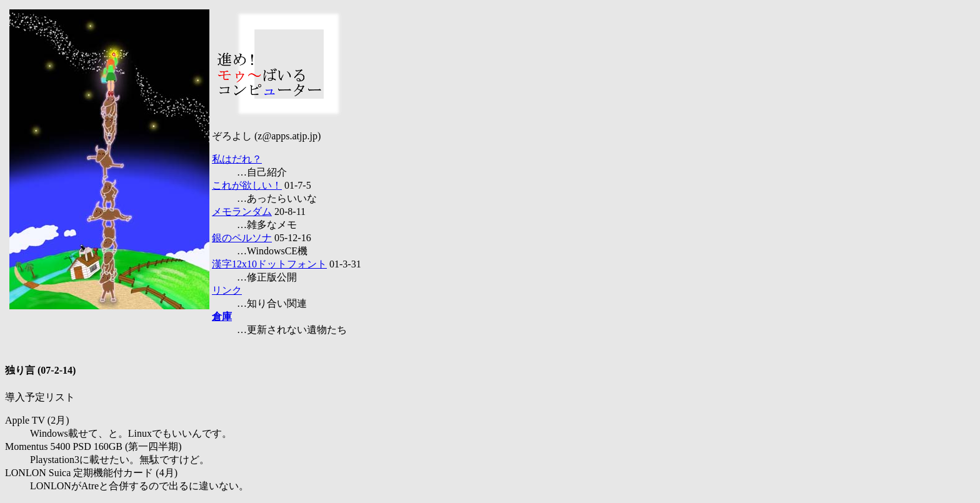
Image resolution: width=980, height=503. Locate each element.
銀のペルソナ (242, 238)
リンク (227, 290)
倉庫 (222, 316)
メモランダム (242, 212)
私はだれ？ (237, 159)
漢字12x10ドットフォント (269, 264)
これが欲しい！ (247, 185)
